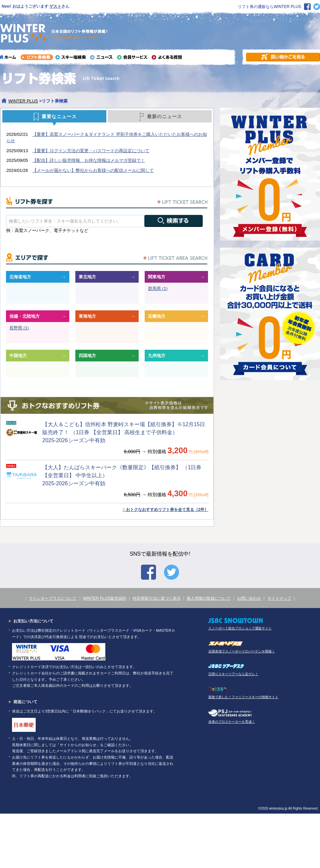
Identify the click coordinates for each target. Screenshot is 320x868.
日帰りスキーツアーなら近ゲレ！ (233, 674)
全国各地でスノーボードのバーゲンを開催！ (242, 651)
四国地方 (87, 356)
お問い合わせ (249, 598)
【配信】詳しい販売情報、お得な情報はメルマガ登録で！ (89, 160)
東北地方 (87, 277)
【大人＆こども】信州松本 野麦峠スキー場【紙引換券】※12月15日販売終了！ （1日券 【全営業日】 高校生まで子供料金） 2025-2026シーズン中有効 (124, 432)
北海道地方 (20, 277)
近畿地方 (157, 316)
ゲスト (55, 6)
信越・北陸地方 (24, 316)
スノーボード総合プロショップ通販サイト (240, 628)
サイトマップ (279, 598)
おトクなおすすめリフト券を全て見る (165, 510)
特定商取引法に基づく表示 (157, 598)
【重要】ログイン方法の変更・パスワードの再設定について (91, 151)
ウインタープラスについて (53, 598)
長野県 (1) (19, 328)
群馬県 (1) (158, 288)
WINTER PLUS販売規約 (105, 598)
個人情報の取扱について (209, 598)
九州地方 (157, 356)
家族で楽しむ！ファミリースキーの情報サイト (243, 697)
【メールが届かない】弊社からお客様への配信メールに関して (93, 170)
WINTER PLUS (23, 101)
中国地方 (18, 356)
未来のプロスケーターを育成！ (232, 722)
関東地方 (157, 277)
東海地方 (87, 316)
